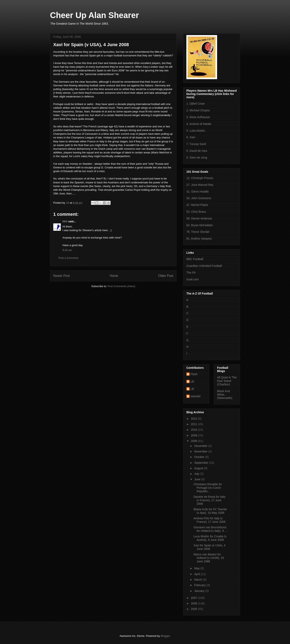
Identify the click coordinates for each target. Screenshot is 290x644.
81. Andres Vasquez (199, 239)
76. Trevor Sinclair (198, 232)
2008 (194, 441)
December (201, 446)
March (199, 580)
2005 (194, 609)
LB (192, 381)
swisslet (195, 396)
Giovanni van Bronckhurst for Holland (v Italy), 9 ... (210, 529)
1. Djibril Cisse (195, 104)
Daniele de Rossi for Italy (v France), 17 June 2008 (210, 500)
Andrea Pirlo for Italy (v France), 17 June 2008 (210, 520)
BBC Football (195, 259)
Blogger (165, 636)
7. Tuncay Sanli (196, 144)
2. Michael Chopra (198, 110)
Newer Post (62, 276)
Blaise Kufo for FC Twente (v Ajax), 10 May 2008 (210, 511)
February (200, 585)
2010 (194, 430)
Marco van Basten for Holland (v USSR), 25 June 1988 (209, 558)
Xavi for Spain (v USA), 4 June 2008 (210, 547)
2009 (194, 435)
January (200, 591)
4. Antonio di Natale (199, 124)
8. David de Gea (197, 151)
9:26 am (67, 250)
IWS (65, 221)
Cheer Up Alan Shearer (94, 15)
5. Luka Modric (196, 131)
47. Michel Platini (197, 205)
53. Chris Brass (196, 212)
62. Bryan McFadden (200, 225)
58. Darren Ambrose (199, 218)
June (198, 479)
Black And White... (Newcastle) (225, 395)
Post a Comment (68, 258)
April (197, 574)
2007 (194, 598)
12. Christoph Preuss (200, 178)
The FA (191, 273)
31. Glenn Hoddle (198, 192)
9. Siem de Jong (197, 158)
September (202, 463)
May (197, 568)
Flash (194, 374)
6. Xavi (191, 137)
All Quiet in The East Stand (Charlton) (227, 381)
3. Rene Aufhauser (198, 117)
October (200, 457)
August (199, 468)
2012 (194, 419)
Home (114, 276)
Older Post (166, 276)
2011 (194, 424)
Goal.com (193, 279)
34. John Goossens (199, 198)
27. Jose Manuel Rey (200, 185)
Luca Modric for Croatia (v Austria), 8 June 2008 (210, 538)
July (197, 474)
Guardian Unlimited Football (204, 266)
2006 (194, 603)
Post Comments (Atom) (121, 286)
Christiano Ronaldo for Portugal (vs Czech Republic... (208, 488)
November (201, 451)
